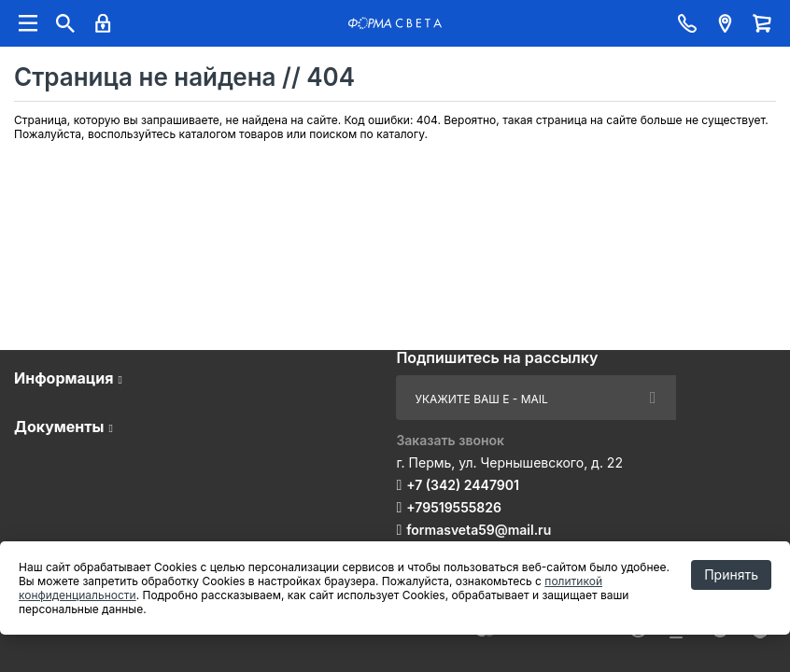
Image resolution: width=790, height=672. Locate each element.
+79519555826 (454, 507)
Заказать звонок (450, 440)
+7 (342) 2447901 (463, 485)
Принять (731, 574)
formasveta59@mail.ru (479, 530)
